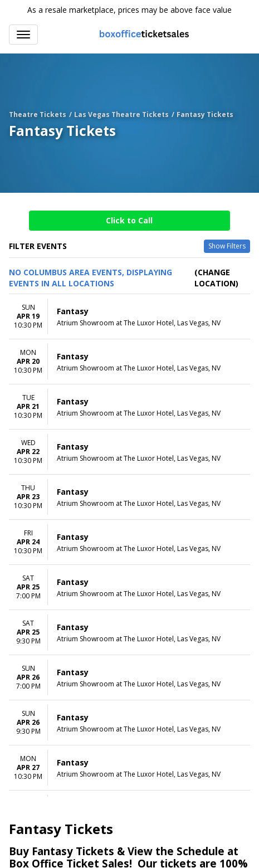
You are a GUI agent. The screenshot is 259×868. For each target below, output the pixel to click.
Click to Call (129, 220)
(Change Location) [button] (216, 278)
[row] (129, 317)
